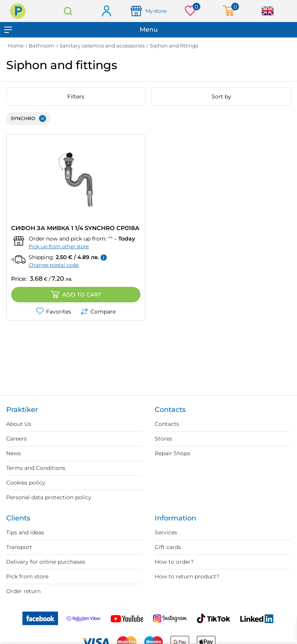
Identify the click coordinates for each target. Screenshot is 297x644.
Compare (98, 312)
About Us (19, 424)
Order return (23, 591)
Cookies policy (26, 483)
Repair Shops (172, 453)
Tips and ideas (25, 532)
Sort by (221, 97)
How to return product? (187, 576)
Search (68, 11)
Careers (16, 439)
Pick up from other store (59, 246)
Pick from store (27, 576)
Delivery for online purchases (46, 562)
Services (166, 532)
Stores (163, 439)
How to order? (174, 562)
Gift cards (168, 547)
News (14, 453)
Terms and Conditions (36, 468)
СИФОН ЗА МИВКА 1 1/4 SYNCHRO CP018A (75, 228)
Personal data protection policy (49, 497)
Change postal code (54, 265)
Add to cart (76, 295)
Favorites (54, 312)
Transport (19, 547)
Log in (106, 11)
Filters (76, 97)
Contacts (167, 424)
